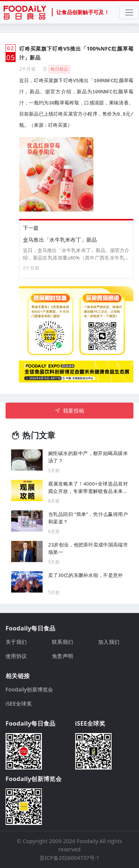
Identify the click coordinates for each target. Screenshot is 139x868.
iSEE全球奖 (19, 704)
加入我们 (109, 642)
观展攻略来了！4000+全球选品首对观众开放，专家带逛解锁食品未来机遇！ (88, 488)
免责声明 (62, 656)
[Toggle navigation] (129, 12)
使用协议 (16, 656)
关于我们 (16, 642)
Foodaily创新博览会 (29, 689)
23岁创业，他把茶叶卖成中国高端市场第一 (88, 548)
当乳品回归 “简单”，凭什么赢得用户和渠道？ (88, 518)
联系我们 (62, 642)
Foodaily (87, 841)
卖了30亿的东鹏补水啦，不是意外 (85, 575)
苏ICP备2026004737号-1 (70, 858)
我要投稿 (69, 411)
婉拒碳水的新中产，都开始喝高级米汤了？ (88, 457)
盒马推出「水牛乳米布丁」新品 (60, 240)
